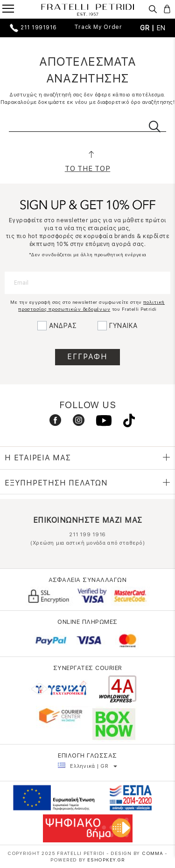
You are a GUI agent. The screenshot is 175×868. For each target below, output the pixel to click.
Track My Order (98, 27)
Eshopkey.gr (106, 860)
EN (161, 28)
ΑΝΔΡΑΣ (63, 326)
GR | (148, 28)
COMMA (154, 853)
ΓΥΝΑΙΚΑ (123, 326)
